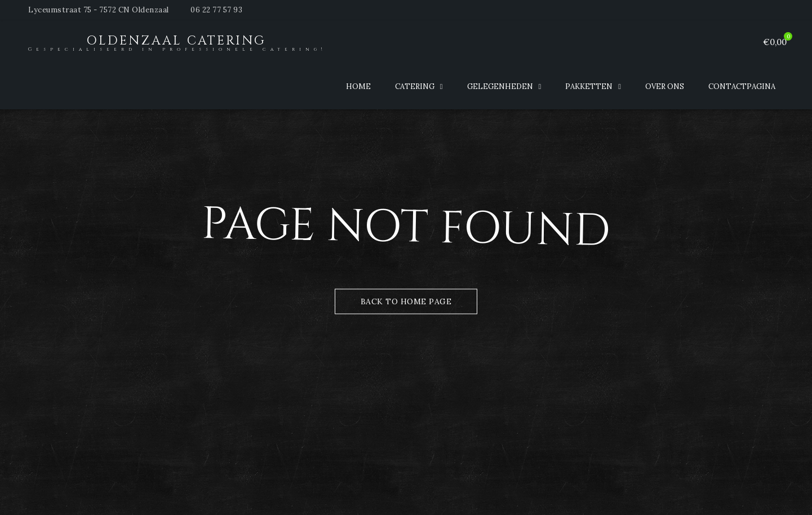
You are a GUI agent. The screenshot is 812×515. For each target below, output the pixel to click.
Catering (415, 86)
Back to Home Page (406, 301)
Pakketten (589, 86)
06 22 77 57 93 (216, 10)
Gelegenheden (500, 86)
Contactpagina (742, 86)
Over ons (665, 86)
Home (358, 86)
